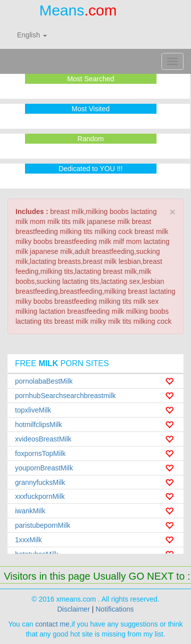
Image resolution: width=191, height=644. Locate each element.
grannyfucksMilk (40, 482)
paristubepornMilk (43, 525)
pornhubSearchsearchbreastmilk (65, 396)
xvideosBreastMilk (43, 439)
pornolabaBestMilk (44, 381)
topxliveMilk (33, 410)
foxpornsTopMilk (40, 453)
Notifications (114, 609)
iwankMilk (30, 511)
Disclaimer (73, 609)
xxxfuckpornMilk (40, 496)
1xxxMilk (28, 540)
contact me (52, 624)
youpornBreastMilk (44, 468)
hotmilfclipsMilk (38, 425)
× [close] (172, 212)
